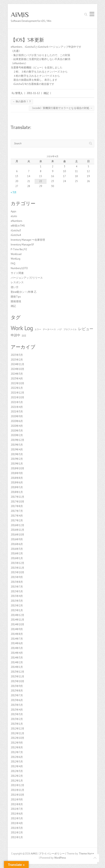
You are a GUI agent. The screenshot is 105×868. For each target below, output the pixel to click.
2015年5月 (17, 591)
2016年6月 (17, 544)
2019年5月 (17, 445)
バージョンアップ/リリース (27, 278)
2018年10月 (17, 468)
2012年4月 (17, 766)
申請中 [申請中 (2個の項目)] (16, 335)
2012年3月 (17, 771)
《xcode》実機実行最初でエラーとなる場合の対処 (62, 108)
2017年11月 (17, 497)
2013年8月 (17, 691)
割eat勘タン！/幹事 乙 (24, 292)
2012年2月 (17, 776)
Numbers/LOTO (19, 268)
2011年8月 (17, 804)
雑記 (46, 93)
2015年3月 (17, 601)
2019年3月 (17, 454)
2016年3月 (17, 549)
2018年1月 (17, 492)
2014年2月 (17, 662)
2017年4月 (17, 516)
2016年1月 (17, 558)
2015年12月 (17, 563)
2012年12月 (17, 729)
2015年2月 (17, 606)
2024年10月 (17, 369)
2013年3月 (17, 714)
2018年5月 (17, 487)
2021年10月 (17, 397)
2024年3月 (17, 374)
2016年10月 (17, 535)
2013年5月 (17, 705)
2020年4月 (17, 426)
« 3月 (14, 192)
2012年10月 (17, 738)
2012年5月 (17, 762)
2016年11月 (17, 530)
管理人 (19, 93)
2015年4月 (17, 596)
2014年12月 (17, 615)
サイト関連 (17, 273)
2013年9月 (17, 686)
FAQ (13, 263)
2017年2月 (17, 520)
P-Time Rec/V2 (19, 249)
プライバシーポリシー (52, 854)
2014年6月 (17, 643)
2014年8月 (17, 634)
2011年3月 (17, 828)
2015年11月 (17, 568)
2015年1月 (17, 610)
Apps (14, 211)
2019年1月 (17, 464)
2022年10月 (17, 383)
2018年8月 (17, 478)
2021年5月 (17, 402)
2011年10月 (17, 795)
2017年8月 (17, 506)
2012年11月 (17, 733)
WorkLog (16, 259)
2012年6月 (17, 757)
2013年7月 (17, 695)
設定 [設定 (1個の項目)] (24, 336)
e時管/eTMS (18, 226)
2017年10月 (17, 502)
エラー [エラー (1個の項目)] (38, 329)
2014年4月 (17, 653)
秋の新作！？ (22, 101)
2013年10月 (17, 681)
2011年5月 (17, 818)
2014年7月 (17, 639)
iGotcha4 (16, 235)
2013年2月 (17, 719)
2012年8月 (17, 747)
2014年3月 (17, 658)
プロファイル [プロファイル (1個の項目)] (70, 329)
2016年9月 (17, 539)
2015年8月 (17, 582)
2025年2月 (17, 360)
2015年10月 (17, 572)
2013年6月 (17, 700)
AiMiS (20, 15)
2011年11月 (17, 790)
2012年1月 (17, 781)
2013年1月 (17, 724)
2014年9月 (17, 629)
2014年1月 (17, 667)
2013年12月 (17, 672)
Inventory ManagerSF (22, 245)
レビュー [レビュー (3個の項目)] (86, 329)
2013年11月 (17, 676)
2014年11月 (17, 620)
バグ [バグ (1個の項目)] (60, 329)
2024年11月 (17, 364)
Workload (16, 254)
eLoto (14, 216)
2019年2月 (17, 459)
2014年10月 (17, 624)
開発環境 (16, 301)
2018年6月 (17, 482)
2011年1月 (17, 837)
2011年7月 (17, 809)
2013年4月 (17, 710)
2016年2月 (17, 553)
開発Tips (16, 297)
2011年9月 (17, 800)
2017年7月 (17, 511)
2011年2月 (17, 833)
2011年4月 (17, 823)
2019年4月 (17, 450)
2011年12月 (17, 785)
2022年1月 (17, 388)
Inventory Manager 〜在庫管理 (28, 240)
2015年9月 (17, 577)
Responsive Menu (92, 14)
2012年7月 (17, 752)
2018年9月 (17, 473)
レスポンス (17, 282)
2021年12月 (17, 393)
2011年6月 (17, 814)
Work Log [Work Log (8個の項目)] (22, 328)
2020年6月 (17, 421)
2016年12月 (17, 525)
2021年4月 (17, 407)
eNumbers (17, 221)
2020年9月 (17, 416)
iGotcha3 (16, 230)
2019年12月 (17, 440)
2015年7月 (17, 587)
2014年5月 (17, 648)
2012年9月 (17, 743)
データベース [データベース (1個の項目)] (49, 329)
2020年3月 (17, 431)
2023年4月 (17, 379)
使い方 (15, 287)
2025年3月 (17, 355)
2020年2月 (17, 435)
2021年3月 (17, 412)
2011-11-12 (33, 93)
